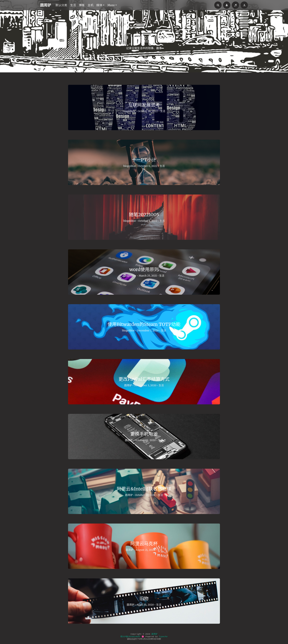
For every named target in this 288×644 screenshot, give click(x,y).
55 (158, 639)
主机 (91, 5)
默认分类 (61, 5)
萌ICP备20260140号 (130, 637)
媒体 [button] (99, 5)
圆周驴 (46, 5)
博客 (82, 5)
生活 (73, 5)
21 (147, 639)
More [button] (111, 5)
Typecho (163, 637)
